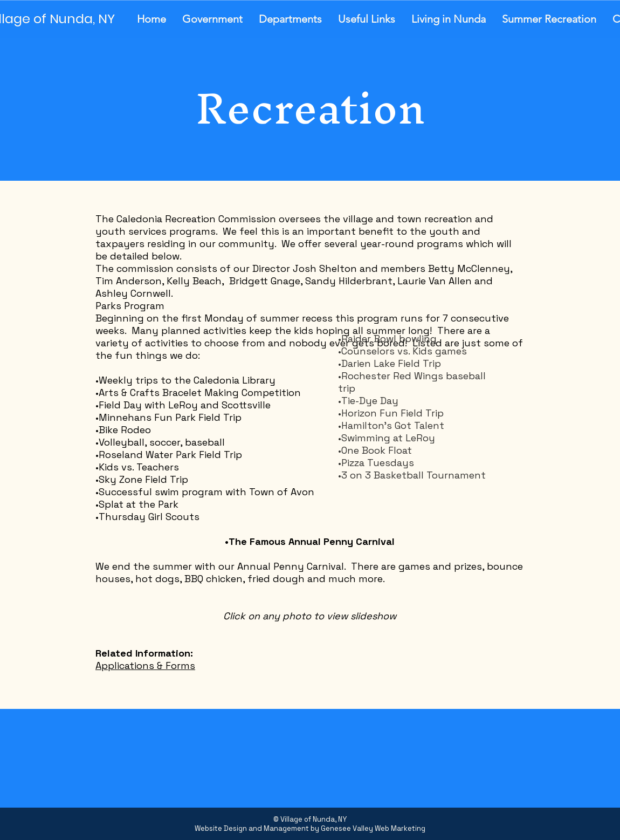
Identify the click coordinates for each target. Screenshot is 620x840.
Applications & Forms (145, 665)
